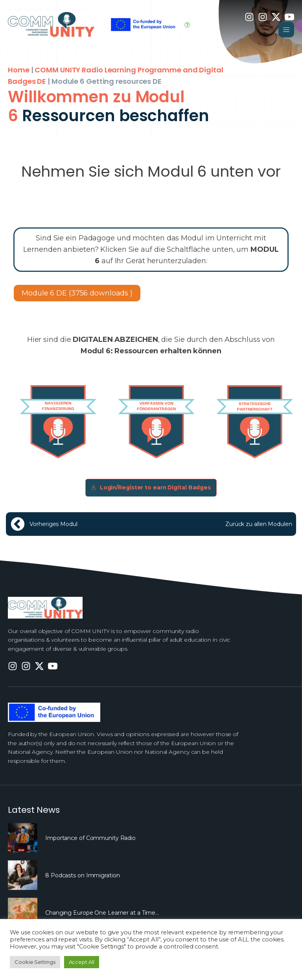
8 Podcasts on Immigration (83, 875)
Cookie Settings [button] (35, 962)
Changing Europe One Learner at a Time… (102, 913)
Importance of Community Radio (90, 838)
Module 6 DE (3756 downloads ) (77, 293)
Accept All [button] (82, 962)
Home (19, 70)
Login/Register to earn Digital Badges (151, 487)
